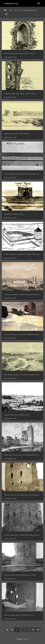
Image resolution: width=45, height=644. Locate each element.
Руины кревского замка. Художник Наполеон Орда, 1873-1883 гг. (22, 294)
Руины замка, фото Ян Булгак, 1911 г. (20, 615)
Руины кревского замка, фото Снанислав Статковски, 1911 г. (22, 495)
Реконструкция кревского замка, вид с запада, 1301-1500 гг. (22, 174)
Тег (11, 10)
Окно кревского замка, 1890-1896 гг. (20, 53)
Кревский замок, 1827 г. (14, 214)
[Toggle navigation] (39, 3)
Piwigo (26, 639)
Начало (5, 10)
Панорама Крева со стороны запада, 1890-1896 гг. (22, 375)
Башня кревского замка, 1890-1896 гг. (20, 94)
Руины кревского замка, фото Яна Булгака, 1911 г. (22, 535)
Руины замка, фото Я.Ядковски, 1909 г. (20, 575)
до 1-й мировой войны (27, 10)
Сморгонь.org (11, 3)
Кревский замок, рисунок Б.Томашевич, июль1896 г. (22, 455)
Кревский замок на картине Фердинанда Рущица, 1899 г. (22, 334)
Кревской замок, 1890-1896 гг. (17, 134)
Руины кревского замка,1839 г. (17, 415)
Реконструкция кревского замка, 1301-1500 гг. (22, 254)
